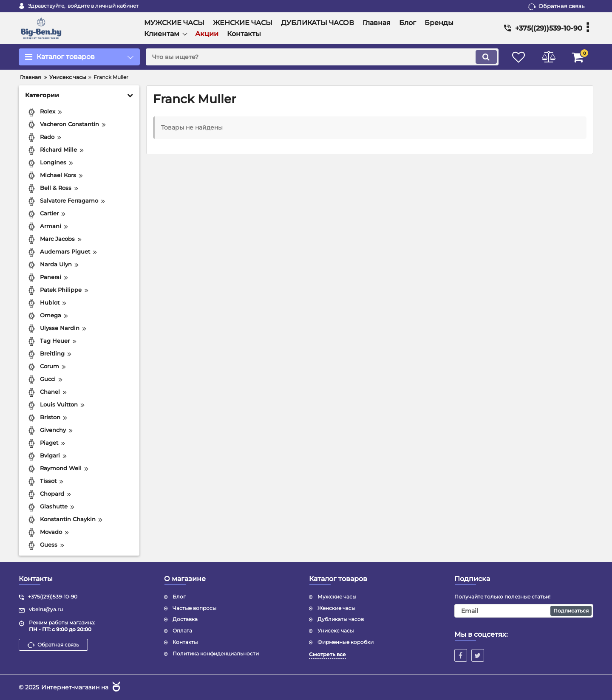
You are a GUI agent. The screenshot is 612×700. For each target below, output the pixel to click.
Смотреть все (327, 654)
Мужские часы (337, 597)
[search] (322, 57)
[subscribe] (524, 611)
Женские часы (336, 608)
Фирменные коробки (346, 642)
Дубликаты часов (341, 619)
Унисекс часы (336, 631)
